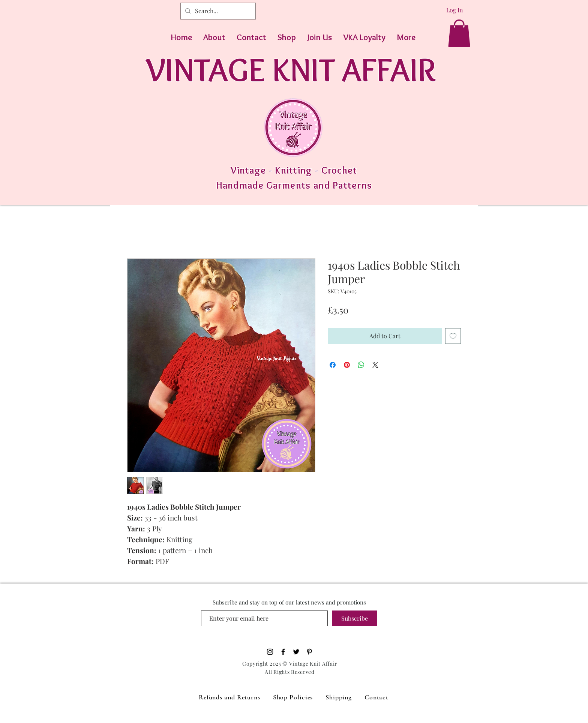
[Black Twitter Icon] (296, 652)
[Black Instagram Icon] (270, 652)
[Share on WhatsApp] (361, 365)
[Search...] (217, 11)
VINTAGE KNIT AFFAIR (291, 69)
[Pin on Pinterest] (347, 365)
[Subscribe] (355, 618)
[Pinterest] (309, 652)
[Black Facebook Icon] (283, 652)
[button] (459, 33)
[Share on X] (375, 365)
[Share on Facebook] (333, 365)
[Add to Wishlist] (453, 336)
